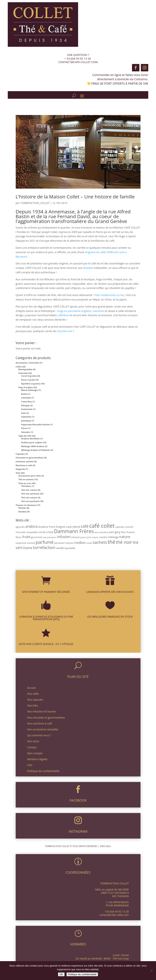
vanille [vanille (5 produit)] (60, 548)
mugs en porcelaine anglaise (74, 311)
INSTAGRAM (78, 831)
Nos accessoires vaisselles (43, 729)
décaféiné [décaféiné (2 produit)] (104, 532)
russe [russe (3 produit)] (89, 543)
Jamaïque (26, 421)
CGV (30, 765)
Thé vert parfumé (30, 501)
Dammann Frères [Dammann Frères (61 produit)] (74, 531)
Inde (24, 413)
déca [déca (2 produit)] (97, 532)
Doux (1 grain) (28, 380)
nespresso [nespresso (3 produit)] (21, 543)
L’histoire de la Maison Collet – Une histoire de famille (75, 197)
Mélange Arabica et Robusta (36, 450)
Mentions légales (37, 759)
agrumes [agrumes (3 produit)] (20, 527)
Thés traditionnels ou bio (109, 295)
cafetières (63, 315)
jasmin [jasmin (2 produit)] (83, 537)
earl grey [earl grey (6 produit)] (115, 532)
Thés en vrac (25, 483)
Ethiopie (25, 405)
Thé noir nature (29, 490)
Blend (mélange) (30, 390)
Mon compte (35, 753)
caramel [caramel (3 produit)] (129, 527)
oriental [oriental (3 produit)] (31, 543)
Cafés (18, 367)
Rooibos (23, 512)
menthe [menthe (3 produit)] (103, 537)
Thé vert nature (29, 497)
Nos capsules (35, 700)
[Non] (151, 971)
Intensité (23, 373)
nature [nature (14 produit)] (125, 537)
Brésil (24, 394)
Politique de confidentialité (43, 771)
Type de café (25, 436)
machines (98, 311)
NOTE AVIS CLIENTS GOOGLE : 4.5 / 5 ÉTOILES (46, 644)
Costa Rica (26, 402)
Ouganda (20, 469)
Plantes (22, 508)
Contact (32, 747)
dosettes (88, 268)
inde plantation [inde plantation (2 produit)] (50, 537)
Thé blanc (26, 486)
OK (61, 974)
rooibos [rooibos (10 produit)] (80, 543)
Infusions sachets (25, 461)
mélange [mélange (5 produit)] (113, 537)
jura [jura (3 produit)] (89, 537)
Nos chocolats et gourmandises (46, 718)
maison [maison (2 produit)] (95, 537)
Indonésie (26, 417)
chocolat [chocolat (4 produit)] (21, 532)
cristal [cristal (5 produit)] (50, 532)
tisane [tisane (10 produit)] (28, 548)
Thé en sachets (26, 479)
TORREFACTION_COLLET (35, 203)
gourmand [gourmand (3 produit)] (36, 537)
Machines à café (24, 465)
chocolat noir (65, 331)
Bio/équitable (25, 369)
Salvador (26, 432)
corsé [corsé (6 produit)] (42, 532)
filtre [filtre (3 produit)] (124, 532)
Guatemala (27, 409)
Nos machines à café (40, 723)
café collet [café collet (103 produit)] (102, 526)
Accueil (32, 688)
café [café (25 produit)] (85, 526)
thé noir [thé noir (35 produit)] (124, 542)
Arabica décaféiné (30, 439)
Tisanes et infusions (26, 505)
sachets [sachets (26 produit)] (100, 542)
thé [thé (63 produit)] (111, 542)
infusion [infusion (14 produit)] (64, 537)
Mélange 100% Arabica (33, 446)
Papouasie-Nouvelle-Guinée (35, 424)
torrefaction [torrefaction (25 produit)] (44, 547)
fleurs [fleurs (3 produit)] (19, 537)
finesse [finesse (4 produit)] (131, 532)
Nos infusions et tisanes (42, 711)
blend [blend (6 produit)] (76, 527)
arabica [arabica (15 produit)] (32, 526)
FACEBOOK (78, 800)
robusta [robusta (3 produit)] (69, 543)
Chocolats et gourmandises (30, 458)
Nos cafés (33, 694)
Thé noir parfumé (30, 494)
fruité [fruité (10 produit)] (26, 537)
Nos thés (33, 706)
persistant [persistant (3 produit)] (60, 543)
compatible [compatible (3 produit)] (32, 532)
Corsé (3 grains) (29, 376)
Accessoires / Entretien (27, 363)
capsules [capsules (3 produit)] (120, 527)
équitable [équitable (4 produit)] (70, 548)
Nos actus (33, 741)
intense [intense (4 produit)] (75, 537)
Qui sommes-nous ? (39, 735)
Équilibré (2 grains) (31, 384)
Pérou (24, 428)
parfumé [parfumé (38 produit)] (45, 542)
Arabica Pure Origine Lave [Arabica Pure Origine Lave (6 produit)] (55, 527)
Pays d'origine (26, 387)
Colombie (26, 398)
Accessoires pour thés (30, 476)
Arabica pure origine (32, 442)
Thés (18, 473)
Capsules (20, 454)
